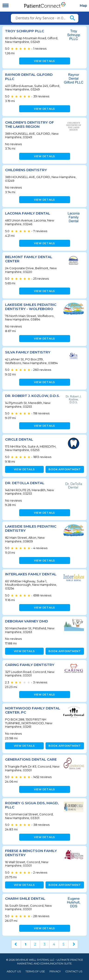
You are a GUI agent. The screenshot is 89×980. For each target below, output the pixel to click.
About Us (14, 972)
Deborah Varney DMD (27, 621)
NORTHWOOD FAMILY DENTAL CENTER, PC (33, 710)
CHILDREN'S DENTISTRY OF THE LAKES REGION (29, 124)
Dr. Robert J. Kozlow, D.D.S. (32, 396)
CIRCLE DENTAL (19, 439)
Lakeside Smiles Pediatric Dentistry (31, 528)
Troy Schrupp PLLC (25, 31)
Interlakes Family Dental (31, 574)
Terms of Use (35, 972)
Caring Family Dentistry (30, 665)
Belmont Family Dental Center (29, 259)
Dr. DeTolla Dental (25, 483)
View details (44, 61)
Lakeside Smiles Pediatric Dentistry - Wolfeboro (31, 307)
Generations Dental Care (31, 759)
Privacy (55, 972)
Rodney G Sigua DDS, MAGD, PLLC (32, 805)
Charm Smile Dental (25, 898)
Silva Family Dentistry (28, 352)
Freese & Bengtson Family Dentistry (31, 853)
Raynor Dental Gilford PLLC (29, 77)
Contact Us (74, 972)
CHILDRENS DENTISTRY (26, 170)
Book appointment (65, 469)
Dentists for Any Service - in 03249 (42, 18)
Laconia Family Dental (28, 213)
